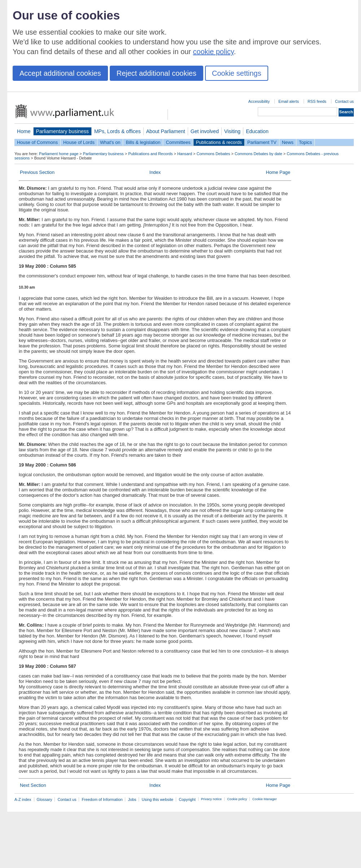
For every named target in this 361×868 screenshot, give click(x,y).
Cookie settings (237, 73)
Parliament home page (59, 154)
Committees (178, 142)
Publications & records (219, 142)
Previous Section (37, 172)
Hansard (185, 154)
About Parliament (166, 131)
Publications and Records (150, 154)
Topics (305, 142)
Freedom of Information (102, 799)
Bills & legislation (143, 142)
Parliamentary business (62, 131)
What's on (110, 142)
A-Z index (23, 799)
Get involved (205, 131)
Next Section (33, 785)
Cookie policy (237, 799)
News (288, 142)
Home (24, 131)
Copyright (187, 799)
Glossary (45, 799)
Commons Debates (213, 154)
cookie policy (214, 52)
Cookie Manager (265, 799)
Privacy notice (211, 799)
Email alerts (289, 101)
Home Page (278, 172)
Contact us (344, 101)
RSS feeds (317, 101)
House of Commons (37, 142)
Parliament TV (262, 142)
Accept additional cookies (60, 73)
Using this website (157, 799)
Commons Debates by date (258, 154)
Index (155, 172)
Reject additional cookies (156, 73)
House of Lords (79, 142)
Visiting (232, 131)
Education (257, 131)
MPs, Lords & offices (118, 131)
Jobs (132, 799)
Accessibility (259, 101)
